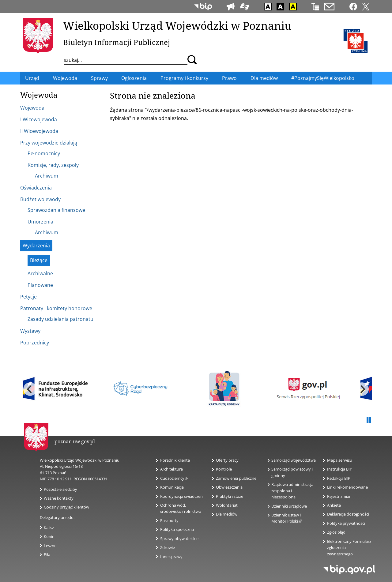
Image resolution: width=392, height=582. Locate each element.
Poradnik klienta (175, 460)
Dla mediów (227, 514)
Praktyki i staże (230, 496)
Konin (49, 536)
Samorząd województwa (294, 460)
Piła (47, 554)
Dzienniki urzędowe (289, 506)
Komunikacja (172, 487)
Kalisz (49, 528)
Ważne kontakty (59, 498)
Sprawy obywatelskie (179, 539)
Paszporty (169, 520)
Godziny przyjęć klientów (66, 507)
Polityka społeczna (177, 529)
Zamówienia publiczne (236, 478)
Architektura (171, 469)
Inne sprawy (171, 557)
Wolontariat (227, 505)
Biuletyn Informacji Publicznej (117, 42)
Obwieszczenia (229, 487)
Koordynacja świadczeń (181, 496)
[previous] (30, 389)
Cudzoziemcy (174, 478)
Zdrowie (168, 547)
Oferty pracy (227, 460)
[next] (362, 389)
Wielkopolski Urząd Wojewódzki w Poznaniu (177, 25)
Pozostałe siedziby (60, 489)
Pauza (369, 420)
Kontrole (224, 469)
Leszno (50, 546)
